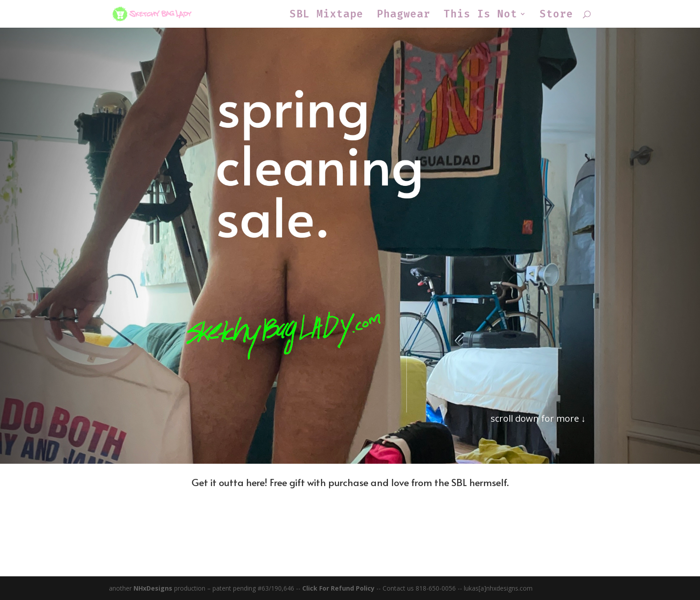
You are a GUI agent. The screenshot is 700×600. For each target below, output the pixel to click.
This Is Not (481, 16)
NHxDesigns (153, 588)
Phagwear (404, 16)
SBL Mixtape (327, 16)
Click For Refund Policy (339, 588)
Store (556, 16)
